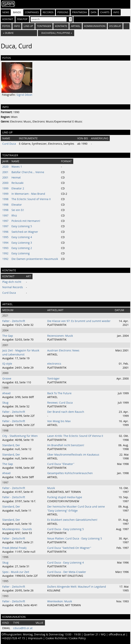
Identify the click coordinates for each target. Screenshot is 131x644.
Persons (63, 12)
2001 (5, 172)
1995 (5, 237)
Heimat (16, 178)
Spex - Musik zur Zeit (16, 572)
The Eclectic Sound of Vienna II (31, 199)
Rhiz (14, 216)
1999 (5, 188)
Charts (105, 12)
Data (94, 12)
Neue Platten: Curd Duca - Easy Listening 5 (75, 539)
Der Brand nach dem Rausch (66, 412)
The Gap (8, 336)
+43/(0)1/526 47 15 (13, 638)
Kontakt (8, 19)
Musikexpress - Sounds (17, 529)
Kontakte (61, 26)
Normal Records (13, 287)
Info (116, 12)
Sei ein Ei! (18, 210)
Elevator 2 (18, 188)
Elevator (17, 205)
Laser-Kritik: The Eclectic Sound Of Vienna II (75, 436)
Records (48, 12)
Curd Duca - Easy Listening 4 (65, 563)
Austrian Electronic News (63, 350)
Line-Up (28, 26)
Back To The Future (59, 393)
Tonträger (44, 26)
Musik (51, 488)
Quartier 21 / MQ (95, 634)
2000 (5, 183)
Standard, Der (11, 445)
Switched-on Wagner (25, 232)
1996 (5, 232)
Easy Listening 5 (22, 226)
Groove (7, 379)
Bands (17, 12)
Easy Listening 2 (22, 248)
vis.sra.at (115, 26)
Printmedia (79, 12)
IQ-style (7, 364)
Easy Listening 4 (22, 237)
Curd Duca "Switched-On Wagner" (69, 548)
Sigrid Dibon (24, 95)
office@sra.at (117, 634)
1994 (5, 243)
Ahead (6, 393)
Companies (32, 12)
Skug (5, 403)
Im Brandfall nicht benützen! (66, 445)
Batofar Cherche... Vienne (28, 172)
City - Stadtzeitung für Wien (20, 436)
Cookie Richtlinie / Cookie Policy (66, 638)
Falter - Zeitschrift (14, 321)
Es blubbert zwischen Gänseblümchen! (72, 520)
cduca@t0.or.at (23, 628)
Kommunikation (95, 26)
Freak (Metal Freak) (14, 548)
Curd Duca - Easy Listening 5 (65, 529)
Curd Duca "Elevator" (61, 464)
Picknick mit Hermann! (26, 221)
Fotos (6, 26)
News (6, 12)
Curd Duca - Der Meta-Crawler (67, 572)
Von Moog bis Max (59, 421)
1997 (5, 216)
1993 (5, 248)
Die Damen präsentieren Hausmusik (35, 259)
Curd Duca (9, 144)
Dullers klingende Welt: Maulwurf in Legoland (77, 587)
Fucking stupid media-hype (65, 497)
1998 (5, 199)
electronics (54, 364)
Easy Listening (21, 253)
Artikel (76, 26)
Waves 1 (17, 167)
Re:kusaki (17, 183)
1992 (5, 253)
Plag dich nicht (12, 282)
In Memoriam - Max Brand (28, 194)
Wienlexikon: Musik (60, 601)
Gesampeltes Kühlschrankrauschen (70, 473)
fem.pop (22, 19)
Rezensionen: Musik (60, 336)
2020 (5, 167)
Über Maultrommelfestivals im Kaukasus (73, 455)
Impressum (35, 638)
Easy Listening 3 (22, 243)
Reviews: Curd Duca (60, 403)
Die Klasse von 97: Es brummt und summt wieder (79, 321)
